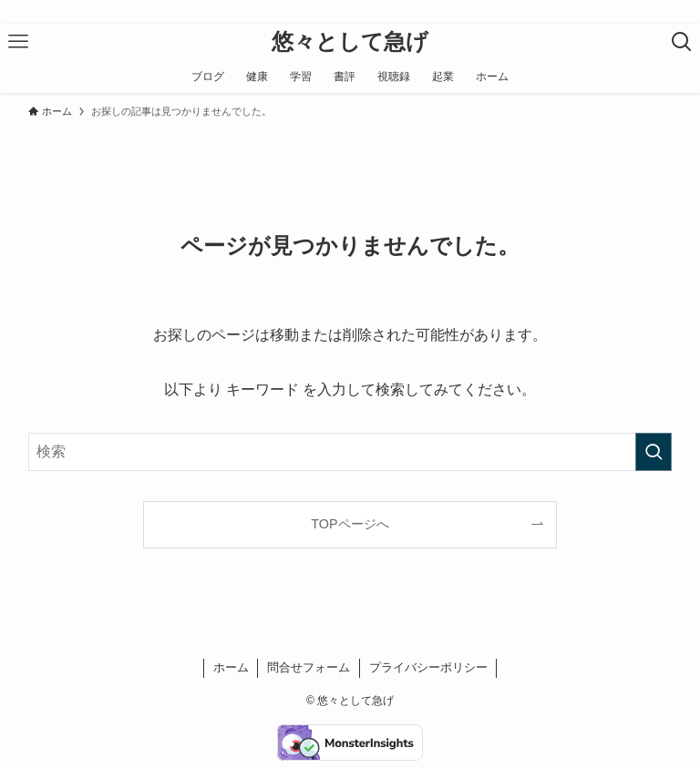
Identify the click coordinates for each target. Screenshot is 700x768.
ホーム (231, 667)
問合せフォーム (309, 667)
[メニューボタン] (18, 42)
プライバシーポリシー (428, 667)
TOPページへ (350, 524)
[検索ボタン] (682, 42)
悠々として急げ (350, 42)
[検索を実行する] (654, 452)
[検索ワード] (350, 452)
